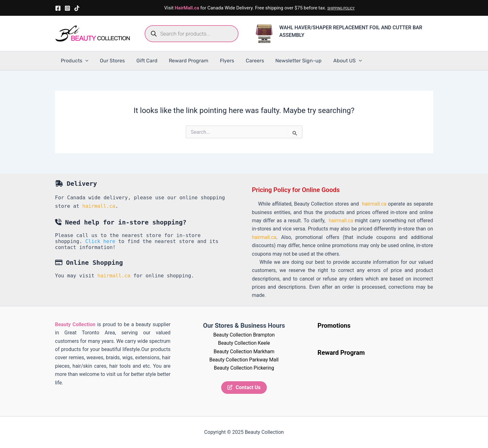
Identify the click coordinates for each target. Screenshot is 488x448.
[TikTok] (77, 8)
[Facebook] (58, 8)
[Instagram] (67, 8)
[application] (85, 61)
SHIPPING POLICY (341, 8)
